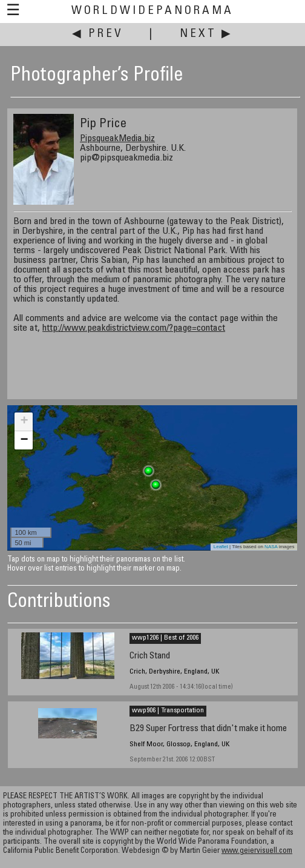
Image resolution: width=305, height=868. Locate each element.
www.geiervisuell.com (257, 851)
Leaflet (221, 547)
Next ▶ (206, 34)
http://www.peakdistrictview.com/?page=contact (134, 328)
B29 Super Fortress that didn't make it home (208, 729)
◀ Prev (98, 34)
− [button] (24, 440)
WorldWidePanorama (152, 11)
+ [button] (24, 422)
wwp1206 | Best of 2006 (165, 638)
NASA (271, 547)
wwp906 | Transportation (168, 711)
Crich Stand (150, 656)
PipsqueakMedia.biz (117, 139)
